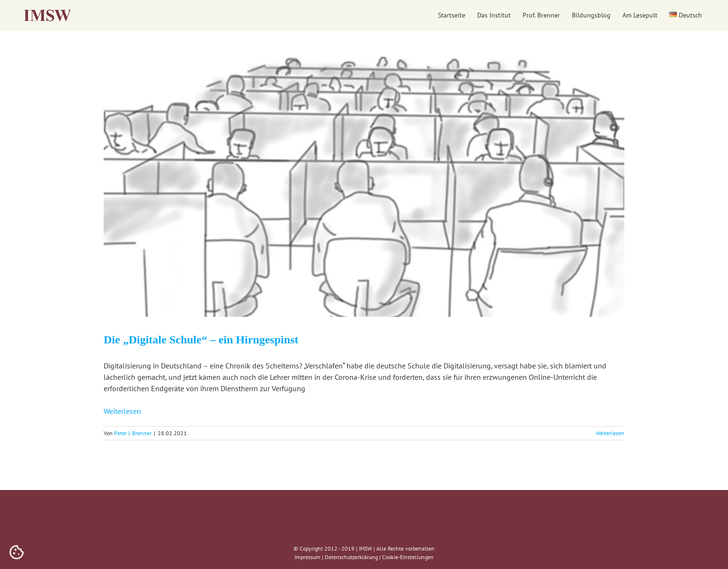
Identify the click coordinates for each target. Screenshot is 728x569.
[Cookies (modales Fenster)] (17, 553)
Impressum (307, 557)
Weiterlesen (122, 411)
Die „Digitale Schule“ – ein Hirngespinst (201, 340)
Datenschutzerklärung (351, 557)
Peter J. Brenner (133, 433)
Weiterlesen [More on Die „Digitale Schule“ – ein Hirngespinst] (610, 433)
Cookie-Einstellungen (408, 557)
